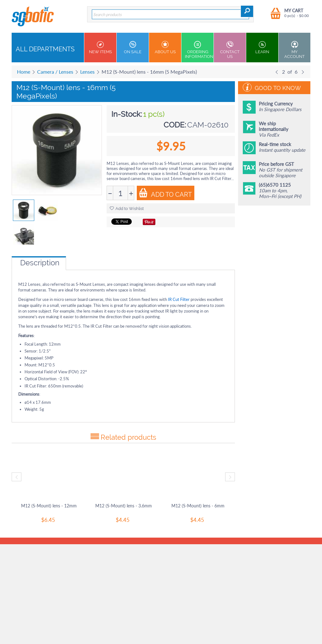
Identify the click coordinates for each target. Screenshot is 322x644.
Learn (262, 48)
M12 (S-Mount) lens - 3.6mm (124, 506)
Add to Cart (165, 193)
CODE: (175, 125)
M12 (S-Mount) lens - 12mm (49, 506)
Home (24, 72)
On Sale (133, 48)
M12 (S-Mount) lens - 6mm (198, 506)
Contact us (230, 50)
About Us (165, 48)
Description (40, 263)
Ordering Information (199, 50)
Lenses (87, 72)
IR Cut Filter (179, 299)
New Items (100, 48)
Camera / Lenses (55, 72)
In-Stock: (127, 114)
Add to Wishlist (127, 209)
